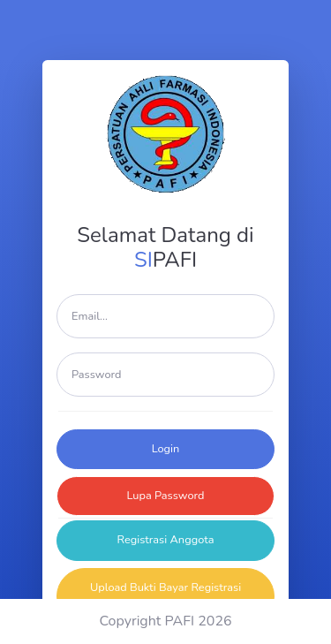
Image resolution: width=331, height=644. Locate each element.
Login (166, 449)
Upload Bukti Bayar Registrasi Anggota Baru (165, 596)
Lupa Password (165, 496)
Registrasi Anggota (166, 540)
